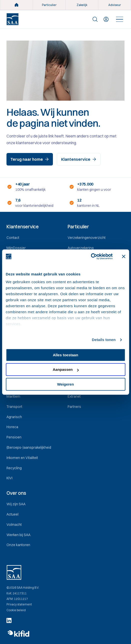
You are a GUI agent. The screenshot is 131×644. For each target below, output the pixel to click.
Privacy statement (19, 604)
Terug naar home (30, 159)
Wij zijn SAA (16, 504)
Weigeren (65, 384)
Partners (74, 407)
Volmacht (14, 525)
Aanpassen (66, 369)
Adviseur (115, 5)
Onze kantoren (18, 545)
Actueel (12, 514)
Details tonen (104, 340)
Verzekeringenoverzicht (87, 238)
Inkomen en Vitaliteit (22, 458)
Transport (14, 407)
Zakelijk (82, 5)
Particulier (49, 5)
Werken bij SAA (18, 535)
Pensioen (14, 437)
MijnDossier (16, 248)
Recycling (14, 468)
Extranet (74, 396)
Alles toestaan (66, 355)
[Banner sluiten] (124, 256)
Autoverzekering (81, 248)
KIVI (9, 478)
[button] (35, 227)
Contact (13, 238)
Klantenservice (79, 159)
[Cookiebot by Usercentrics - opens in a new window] (91, 256)
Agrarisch (14, 417)
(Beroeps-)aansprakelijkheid (29, 447)
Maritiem (13, 396)
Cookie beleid (16, 610)
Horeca (12, 427)
